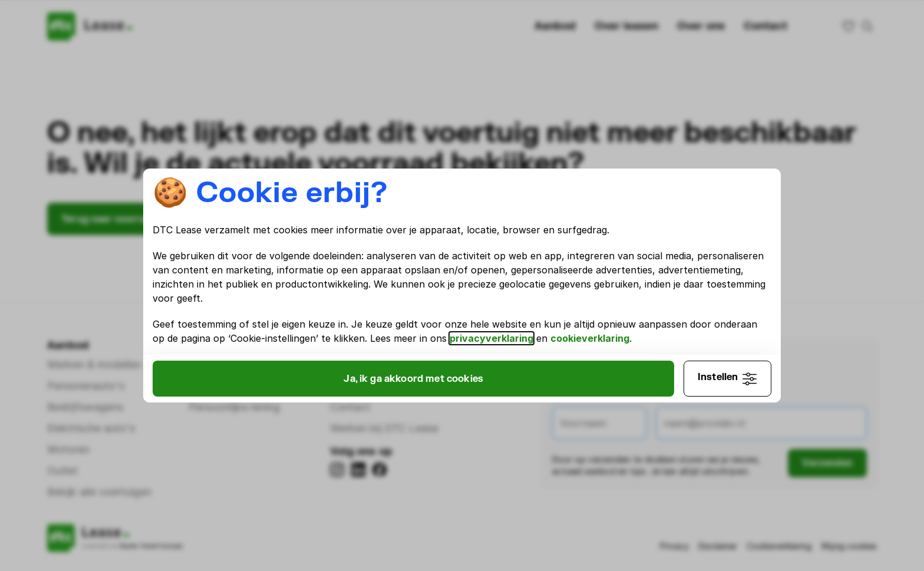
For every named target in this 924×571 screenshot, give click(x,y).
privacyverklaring (668, 331)
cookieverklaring (261, 345)
